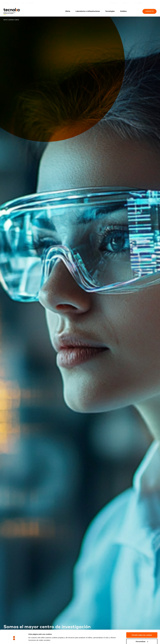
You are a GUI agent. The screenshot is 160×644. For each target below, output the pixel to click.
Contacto (149, 11)
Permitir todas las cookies (142, 626)
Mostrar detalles (35, 637)
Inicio (5, 20)
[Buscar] (136, 11)
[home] (12, 11)
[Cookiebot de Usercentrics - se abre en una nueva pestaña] (14, 640)
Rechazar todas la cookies (142, 639)
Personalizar (142, 632)
